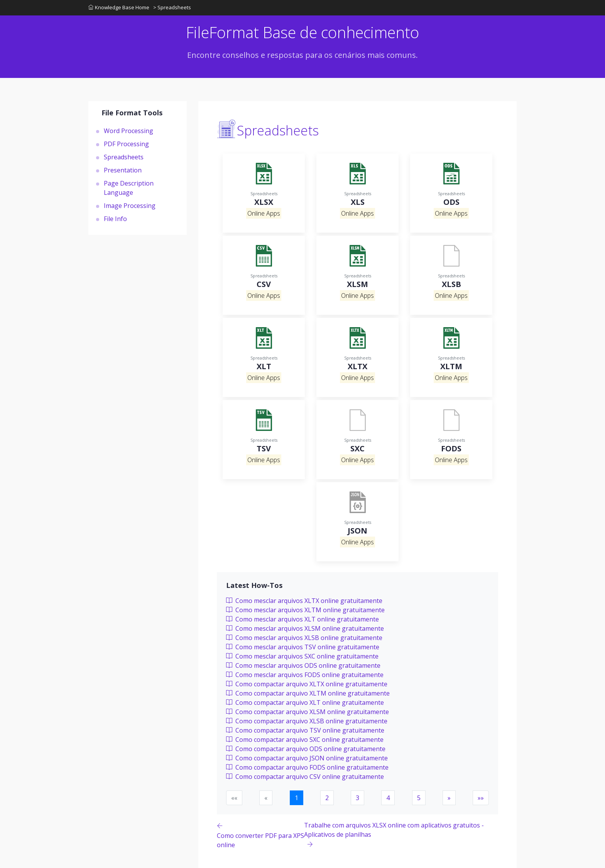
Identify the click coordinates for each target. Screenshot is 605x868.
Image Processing (130, 206)
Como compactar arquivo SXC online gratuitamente (305, 740)
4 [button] (388, 798)
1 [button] (297, 798)
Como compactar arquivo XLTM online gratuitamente (308, 693)
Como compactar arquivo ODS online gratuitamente (306, 749)
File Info (115, 219)
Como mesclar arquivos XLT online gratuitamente (302, 619)
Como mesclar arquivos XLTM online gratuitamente (305, 610)
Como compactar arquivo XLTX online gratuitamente (307, 684)
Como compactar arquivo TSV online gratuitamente (305, 730)
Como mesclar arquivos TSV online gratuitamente (303, 647)
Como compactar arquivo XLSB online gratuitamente (307, 721)
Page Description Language (129, 188)
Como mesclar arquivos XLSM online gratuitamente (305, 628)
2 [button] (327, 798)
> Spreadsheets (172, 7)
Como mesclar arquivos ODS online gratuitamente (303, 665)
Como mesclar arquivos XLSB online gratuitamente (304, 638)
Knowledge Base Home (119, 7)
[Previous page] (260, 835)
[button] (449, 798)
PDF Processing (126, 144)
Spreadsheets (124, 157)
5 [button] (419, 798)
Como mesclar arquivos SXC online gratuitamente (302, 656)
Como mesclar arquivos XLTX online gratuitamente (304, 601)
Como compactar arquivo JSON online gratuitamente (307, 758)
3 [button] (357, 798)
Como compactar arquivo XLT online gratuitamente (305, 703)
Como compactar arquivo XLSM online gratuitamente (308, 712)
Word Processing (128, 131)
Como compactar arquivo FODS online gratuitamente (307, 767)
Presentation (123, 170)
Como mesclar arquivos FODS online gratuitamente (305, 675)
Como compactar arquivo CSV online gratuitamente (305, 777)
